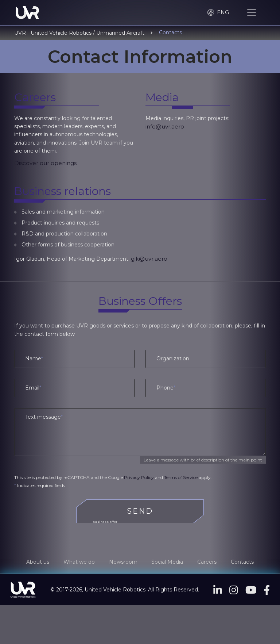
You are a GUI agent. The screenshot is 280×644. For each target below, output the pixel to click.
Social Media (168, 563)
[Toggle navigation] (252, 13)
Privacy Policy (139, 478)
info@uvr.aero (165, 127)
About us (33, 563)
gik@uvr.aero (149, 260)
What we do (76, 563)
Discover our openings (45, 164)
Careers (210, 563)
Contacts (247, 563)
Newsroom (122, 563)
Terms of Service (181, 478)
